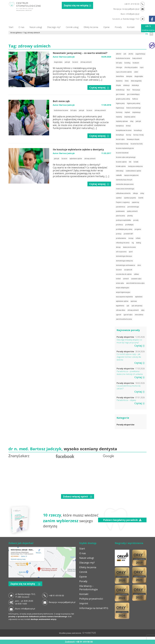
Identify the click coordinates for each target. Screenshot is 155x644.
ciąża (142, 67)
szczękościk (128, 270)
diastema (119, 81)
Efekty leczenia (91, 27)
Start (11, 27)
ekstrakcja (135, 85)
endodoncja (120, 90)
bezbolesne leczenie (61, 110)
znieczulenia (139, 315)
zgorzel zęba (128, 315)
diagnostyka (58, 62)
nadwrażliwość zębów (133, 171)
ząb (128, 306)
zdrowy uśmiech (86, 62)
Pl (151, 34)
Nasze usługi (36, 27)
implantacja (136, 112)
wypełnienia (120, 306)
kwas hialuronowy (122, 144)
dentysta (129, 76)
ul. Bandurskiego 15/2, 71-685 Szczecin (25, 596)
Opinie (106, 27)
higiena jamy (120, 103)
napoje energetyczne (131, 175)
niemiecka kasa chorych (124, 180)
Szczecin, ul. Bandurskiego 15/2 (126, 19)
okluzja (135, 193)
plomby (130, 216)
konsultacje (120, 135)
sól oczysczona (121, 252)
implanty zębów (130, 117)
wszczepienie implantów (124, 297)
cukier (136, 72)
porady (136, 220)
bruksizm (136, 63)
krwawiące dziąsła (133, 139)
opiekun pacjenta (130, 198)
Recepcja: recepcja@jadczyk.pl (62, 602)
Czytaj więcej (99, 87)
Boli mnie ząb (61, 101)
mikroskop (120, 171)
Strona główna (16, 33)
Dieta (127, 81)
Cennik (83, 572)
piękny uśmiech (132, 211)
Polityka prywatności (91, 599)
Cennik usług (72, 27)
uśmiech (126, 279)
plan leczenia (120, 216)
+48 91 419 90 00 (56, 596)
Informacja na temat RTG (94, 608)
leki (130, 162)
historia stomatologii (134, 108)
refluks (138, 238)
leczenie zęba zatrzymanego (126, 157)
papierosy (136, 202)
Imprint (84, 603)
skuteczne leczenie (129, 247)
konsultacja (138, 130)
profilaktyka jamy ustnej (124, 229)
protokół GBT (128, 234)
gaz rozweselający (133, 94)
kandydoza (120, 126)
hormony (119, 112)
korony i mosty (139, 135)
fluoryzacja (136, 90)
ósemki (141, 198)
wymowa (134, 301)
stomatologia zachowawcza (126, 265)
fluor (128, 90)
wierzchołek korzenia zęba (135, 283)
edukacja (126, 85)
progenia (138, 229)
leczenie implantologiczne (125, 148)
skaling (138, 243)
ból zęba (74, 110)
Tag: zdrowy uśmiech (32, 33)
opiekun (119, 198)
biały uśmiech (137, 58)
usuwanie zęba (136, 279)
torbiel (118, 279)
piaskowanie (120, 211)
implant (127, 112)
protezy (119, 234)
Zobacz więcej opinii (78, 496)
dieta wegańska (136, 81)
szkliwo (136, 274)
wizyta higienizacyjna (123, 292)
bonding (127, 63)
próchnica (119, 225)
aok (125, 54)
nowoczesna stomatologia (125, 189)
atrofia (131, 54)
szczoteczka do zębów (124, 274)
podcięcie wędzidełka (123, 220)
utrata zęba (120, 283)
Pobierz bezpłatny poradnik (122, 520)
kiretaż (128, 126)
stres (139, 265)
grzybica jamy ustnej (123, 99)
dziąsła (118, 85)
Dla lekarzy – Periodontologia (88, 588)
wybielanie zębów (76, 159)
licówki (136, 162)
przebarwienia (121, 238)
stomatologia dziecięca (124, 256)
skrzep (118, 247)
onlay (142, 193)
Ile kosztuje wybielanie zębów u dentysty (78, 149)
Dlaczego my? (54, 27)
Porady (118, 27)
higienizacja (120, 108)
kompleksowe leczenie (124, 130)
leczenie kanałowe (122, 153)
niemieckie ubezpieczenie (125, 184)
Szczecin (75, 62)
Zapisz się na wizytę (77, 5)
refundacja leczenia (123, 243)
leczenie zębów (121, 162)
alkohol (119, 54)
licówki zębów (121, 166)
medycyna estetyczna (135, 166)
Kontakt (131, 27)
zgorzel (119, 315)
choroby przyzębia (131, 67)
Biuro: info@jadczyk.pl (25, 609)
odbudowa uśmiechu (123, 193)
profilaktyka (129, 225)
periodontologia (133, 207)
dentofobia (120, 76)
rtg (133, 243)
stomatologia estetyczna (124, 261)
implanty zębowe (122, 121)
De (147, 34)
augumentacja (140, 54)
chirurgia (119, 67)
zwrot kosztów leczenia (124, 319)
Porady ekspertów (126, 425)
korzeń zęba (120, 139)
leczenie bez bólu (137, 144)
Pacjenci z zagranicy (123, 202)
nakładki (119, 175)
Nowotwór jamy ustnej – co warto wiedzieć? (80, 53)
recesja (131, 238)
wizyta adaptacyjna (123, 288)
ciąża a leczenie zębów (124, 72)
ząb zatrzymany (137, 306)
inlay (132, 121)
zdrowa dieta (121, 310)
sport (131, 252)
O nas (21, 27)
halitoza (135, 99)
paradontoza (121, 207)
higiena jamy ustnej (134, 103)
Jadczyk (67, 62)
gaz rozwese (120, 94)
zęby (143, 310)
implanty (119, 117)
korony (129, 135)
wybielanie (139, 297)
